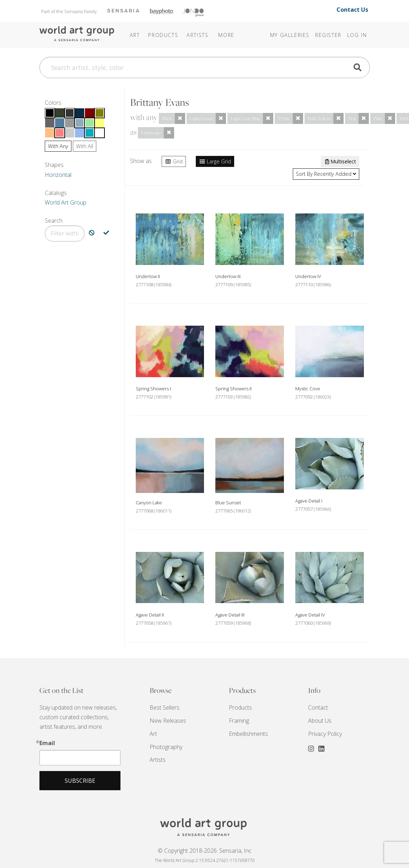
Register (328, 35)
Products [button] (163, 35)
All (85, 146)
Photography (166, 747)
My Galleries (290, 35)
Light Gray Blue (245, 118)
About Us (320, 721)
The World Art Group (77, 34)
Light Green (201, 118)
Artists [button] (197, 35)
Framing (239, 721)
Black (167, 118)
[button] (217, 30)
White (284, 118)
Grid (174, 161)
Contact (318, 707)
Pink (378, 118)
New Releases (168, 721)
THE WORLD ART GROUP (205, 827)
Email (47, 743)
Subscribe (80, 781)
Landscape (151, 132)
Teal (352, 118)
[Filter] (65, 234)
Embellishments (248, 734)
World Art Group (66, 202)
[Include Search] (106, 234)
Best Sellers (165, 707)
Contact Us (352, 10)
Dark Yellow (319, 118)
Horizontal (58, 175)
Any (58, 146)
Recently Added (326, 174)
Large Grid (215, 161)
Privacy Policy (325, 734)
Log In (357, 35)
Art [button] (135, 35)
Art (153, 734)
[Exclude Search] (92, 234)
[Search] (205, 67)
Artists (158, 760)
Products (240, 707)
